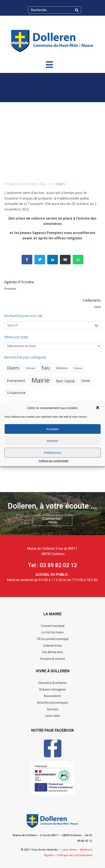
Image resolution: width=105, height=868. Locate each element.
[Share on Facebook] (27, 260)
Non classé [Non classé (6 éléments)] (65, 381)
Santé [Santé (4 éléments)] (86, 381)
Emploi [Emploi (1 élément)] (78, 368)
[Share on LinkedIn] (53, 260)
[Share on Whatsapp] (78, 260)
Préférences (52, 453)
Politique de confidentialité (54, 461)
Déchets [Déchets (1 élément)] (30, 368)
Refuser (52, 441)
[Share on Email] (65, 260)
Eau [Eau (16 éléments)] (46, 368)
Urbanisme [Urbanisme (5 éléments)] (16, 393)
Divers (60, 184)
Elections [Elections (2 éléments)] (62, 368)
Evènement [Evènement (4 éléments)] (16, 381)
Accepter (52, 429)
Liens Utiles (69, 850)
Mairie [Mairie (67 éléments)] (41, 380)
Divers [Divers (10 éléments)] (13, 368)
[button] (98, 408)
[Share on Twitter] (40, 260)
